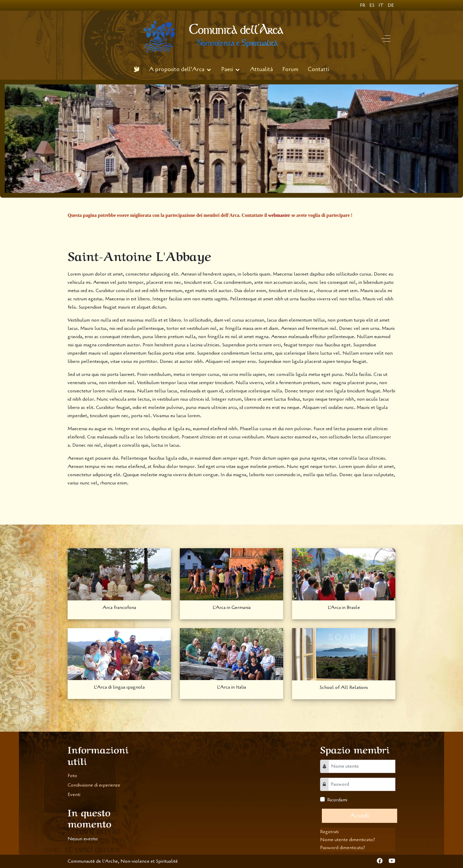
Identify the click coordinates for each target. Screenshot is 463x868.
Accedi (360, 816)
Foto (72, 776)
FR (363, 5)
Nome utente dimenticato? (348, 840)
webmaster (279, 215)
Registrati (329, 832)
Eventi (74, 795)
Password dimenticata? (343, 848)
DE (391, 5)
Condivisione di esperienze (94, 785)
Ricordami (337, 800)
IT (382, 5)
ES (372, 5)
